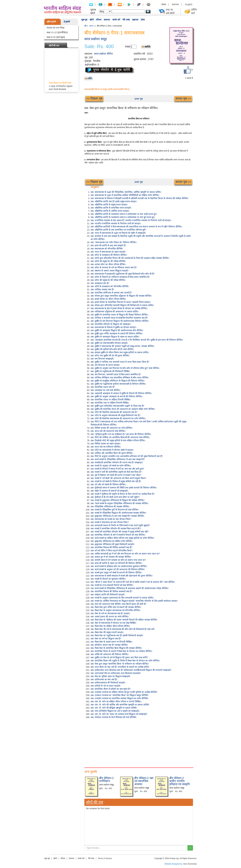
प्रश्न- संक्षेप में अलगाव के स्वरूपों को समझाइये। (109, 491)
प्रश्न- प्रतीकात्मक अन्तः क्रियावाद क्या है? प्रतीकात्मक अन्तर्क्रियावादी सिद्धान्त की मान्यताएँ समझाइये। (131, 670)
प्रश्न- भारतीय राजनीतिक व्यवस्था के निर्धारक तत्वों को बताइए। (116, 223)
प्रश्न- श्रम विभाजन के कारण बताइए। (105, 365)
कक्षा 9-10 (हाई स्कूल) (56, 37)
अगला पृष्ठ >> (183, 99)
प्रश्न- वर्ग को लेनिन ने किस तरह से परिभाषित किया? (112, 551)
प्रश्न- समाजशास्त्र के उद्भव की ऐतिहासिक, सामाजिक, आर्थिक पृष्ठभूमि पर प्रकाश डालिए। (126, 192)
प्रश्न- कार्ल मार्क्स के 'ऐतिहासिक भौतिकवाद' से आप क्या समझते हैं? (118, 459)
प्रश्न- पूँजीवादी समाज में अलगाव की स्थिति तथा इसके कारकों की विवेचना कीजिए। (124, 488)
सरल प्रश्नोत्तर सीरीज (103, 54)
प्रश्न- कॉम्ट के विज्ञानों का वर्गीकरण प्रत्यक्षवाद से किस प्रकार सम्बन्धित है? (120, 277)
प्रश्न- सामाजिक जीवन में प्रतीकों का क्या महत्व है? (111, 689)
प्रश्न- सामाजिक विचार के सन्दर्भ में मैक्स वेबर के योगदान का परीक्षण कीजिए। (121, 651)
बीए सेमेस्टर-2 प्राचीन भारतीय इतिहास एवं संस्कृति (180, 781)
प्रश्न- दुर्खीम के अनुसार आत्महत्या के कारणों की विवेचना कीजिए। (117, 396)
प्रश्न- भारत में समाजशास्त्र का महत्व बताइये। (108, 252)
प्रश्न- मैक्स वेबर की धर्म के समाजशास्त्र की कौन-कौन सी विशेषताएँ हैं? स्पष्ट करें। (123, 629)
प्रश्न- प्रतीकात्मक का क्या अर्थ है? (104, 679)
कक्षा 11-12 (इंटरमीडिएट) (57, 32)
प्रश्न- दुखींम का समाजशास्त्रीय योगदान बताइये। (109, 343)
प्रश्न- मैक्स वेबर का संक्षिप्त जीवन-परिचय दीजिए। (110, 626)
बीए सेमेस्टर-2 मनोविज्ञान (106, 780)
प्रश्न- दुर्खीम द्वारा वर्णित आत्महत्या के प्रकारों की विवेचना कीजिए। (117, 334)
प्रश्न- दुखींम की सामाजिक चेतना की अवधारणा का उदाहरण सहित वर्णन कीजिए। (123, 409)
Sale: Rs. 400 (99, 47)
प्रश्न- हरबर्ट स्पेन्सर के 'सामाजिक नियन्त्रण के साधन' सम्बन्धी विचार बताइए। (121, 302)
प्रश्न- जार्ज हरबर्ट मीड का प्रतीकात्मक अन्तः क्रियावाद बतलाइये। (116, 673)
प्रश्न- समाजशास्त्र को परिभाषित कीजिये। (107, 249)
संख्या (128, 47)
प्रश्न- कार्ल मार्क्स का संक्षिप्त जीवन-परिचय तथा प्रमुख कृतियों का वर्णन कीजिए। (122, 538)
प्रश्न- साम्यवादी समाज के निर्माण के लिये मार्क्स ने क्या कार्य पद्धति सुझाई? (120, 525)
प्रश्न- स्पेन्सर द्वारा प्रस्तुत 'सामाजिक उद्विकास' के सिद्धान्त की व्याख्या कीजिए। (121, 296)
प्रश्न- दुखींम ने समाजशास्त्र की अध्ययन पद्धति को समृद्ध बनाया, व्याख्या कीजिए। (123, 346)
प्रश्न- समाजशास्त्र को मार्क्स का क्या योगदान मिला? (111, 519)
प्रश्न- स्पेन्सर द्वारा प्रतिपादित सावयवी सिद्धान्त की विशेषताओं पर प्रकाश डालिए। (122, 305)
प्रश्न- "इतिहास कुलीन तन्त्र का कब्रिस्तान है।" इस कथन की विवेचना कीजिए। (121, 434)
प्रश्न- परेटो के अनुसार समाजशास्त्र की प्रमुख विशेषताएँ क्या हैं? (116, 415)
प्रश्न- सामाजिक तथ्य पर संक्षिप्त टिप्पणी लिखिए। (110, 403)
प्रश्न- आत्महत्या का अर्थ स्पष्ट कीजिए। (106, 390)
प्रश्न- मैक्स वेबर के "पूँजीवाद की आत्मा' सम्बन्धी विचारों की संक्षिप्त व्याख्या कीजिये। (124, 620)
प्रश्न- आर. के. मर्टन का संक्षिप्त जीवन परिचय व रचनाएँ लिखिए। (116, 701)
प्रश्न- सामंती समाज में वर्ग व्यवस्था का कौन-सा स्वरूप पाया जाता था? (118, 560)
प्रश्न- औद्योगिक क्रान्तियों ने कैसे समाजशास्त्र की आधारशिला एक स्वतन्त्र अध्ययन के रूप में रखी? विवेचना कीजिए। (136, 227)
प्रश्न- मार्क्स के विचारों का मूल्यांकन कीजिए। (108, 579)
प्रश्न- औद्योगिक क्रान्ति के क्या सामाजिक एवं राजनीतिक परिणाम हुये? (118, 230)
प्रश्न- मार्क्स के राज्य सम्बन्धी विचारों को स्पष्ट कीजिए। (112, 585)
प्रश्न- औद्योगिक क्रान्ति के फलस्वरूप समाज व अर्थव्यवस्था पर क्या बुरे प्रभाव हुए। (123, 217)
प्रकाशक (175, 4)
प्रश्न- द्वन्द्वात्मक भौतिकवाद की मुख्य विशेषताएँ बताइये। (112, 544)
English (189, 4)
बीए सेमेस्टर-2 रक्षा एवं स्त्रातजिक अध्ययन (144, 781)
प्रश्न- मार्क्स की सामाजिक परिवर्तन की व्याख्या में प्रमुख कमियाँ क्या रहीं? (120, 532)
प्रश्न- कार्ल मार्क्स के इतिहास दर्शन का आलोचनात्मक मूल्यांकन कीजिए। (119, 566)
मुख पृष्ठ (84, 20)
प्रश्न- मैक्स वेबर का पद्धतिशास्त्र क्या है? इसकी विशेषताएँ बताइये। (117, 635)
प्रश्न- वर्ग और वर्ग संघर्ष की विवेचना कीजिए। (108, 484)
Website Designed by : (174, 864)
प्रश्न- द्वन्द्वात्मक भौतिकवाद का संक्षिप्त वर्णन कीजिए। (112, 541)
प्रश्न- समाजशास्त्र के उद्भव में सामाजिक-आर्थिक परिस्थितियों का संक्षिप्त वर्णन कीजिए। (125, 195)
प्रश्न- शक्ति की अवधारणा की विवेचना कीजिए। (110, 654)
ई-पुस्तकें (67, 22)
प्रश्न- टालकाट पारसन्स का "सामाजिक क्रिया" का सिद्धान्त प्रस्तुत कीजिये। (120, 695)
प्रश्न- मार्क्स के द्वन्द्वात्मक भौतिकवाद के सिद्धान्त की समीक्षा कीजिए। (118, 500)
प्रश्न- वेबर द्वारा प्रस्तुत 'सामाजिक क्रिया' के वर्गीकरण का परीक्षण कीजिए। (120, 664)
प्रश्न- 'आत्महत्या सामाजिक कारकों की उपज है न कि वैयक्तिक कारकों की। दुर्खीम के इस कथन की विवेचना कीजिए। (137, 340)
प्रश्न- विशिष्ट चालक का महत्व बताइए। (106, 444)
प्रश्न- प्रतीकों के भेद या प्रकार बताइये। (106, 686)
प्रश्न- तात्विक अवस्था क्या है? (102, 289)
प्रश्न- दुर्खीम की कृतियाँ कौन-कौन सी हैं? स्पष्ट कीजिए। (112, 349)
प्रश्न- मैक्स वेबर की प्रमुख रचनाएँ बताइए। (107, 632)
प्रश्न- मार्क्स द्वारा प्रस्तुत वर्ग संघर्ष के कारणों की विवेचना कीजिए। (116, 573)
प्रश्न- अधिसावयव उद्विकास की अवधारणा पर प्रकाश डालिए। (115, 312)
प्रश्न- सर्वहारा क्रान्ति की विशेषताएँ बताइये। (108, 595)
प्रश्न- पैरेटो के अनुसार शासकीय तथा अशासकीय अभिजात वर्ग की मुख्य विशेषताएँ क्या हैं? (127, 456)
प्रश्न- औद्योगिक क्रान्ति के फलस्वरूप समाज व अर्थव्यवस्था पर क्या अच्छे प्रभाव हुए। (124, 214)
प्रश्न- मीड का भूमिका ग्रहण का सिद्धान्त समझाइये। (111, 676)
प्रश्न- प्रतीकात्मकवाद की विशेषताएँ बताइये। (108, 683)
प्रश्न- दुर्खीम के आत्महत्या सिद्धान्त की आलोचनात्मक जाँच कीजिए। (117, 330)
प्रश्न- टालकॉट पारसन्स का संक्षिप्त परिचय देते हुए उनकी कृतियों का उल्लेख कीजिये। (124, 692)
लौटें (90, 78)
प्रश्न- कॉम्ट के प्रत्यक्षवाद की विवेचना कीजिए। (109, 255)
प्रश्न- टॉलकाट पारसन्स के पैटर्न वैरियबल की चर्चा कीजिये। (114, 717)
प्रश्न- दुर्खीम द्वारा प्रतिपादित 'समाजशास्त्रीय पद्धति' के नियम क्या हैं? (118, 406)
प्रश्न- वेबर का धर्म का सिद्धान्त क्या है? (106, 639)
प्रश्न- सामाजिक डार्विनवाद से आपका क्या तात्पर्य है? (111, 293)
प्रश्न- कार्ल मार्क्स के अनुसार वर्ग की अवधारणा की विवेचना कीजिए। (118, 569)
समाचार (107, 20)
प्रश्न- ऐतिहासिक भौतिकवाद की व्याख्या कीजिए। (110, 506)
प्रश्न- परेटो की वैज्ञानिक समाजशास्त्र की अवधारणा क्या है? (114, 412)
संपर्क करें (116, 20)
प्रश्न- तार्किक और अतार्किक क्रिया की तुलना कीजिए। (112, 453)
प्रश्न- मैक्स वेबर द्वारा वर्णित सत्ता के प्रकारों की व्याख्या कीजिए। (116, 607)
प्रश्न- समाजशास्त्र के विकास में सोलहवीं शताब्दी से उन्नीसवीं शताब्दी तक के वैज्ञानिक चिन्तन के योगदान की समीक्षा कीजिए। (140, 198)
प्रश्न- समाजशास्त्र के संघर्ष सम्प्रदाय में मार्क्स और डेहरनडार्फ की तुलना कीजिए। (122, 576)
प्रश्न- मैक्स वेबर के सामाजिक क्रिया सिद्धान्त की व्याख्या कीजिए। (116, 648)
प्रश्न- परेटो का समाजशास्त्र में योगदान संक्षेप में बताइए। (112, 450)
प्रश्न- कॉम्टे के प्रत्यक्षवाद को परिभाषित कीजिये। (110, 286)
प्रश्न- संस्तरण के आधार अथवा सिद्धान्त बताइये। (110, 271)
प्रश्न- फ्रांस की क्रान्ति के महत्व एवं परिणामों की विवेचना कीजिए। (116, 563)
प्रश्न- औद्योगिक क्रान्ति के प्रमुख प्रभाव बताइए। (109, 205)
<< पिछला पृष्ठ (94, 99)
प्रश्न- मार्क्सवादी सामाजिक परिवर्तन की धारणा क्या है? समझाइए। (117, 462)
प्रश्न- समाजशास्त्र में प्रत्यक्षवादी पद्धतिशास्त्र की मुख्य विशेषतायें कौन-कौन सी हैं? (123, 274)
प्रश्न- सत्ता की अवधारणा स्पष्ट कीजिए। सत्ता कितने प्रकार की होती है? (119, 604)
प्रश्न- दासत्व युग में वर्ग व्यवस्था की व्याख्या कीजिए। (111, 557)
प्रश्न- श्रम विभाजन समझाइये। (102, 359)
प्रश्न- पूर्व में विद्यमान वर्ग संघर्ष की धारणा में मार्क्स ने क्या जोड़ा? (116, 475)
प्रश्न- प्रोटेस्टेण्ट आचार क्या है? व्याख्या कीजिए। (109, 645)
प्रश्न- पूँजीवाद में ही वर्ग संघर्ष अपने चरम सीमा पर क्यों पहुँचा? (115, 497)
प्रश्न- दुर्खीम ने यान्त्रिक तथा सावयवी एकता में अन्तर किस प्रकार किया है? (120, 362)
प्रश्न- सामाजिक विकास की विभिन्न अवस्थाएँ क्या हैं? (112, 547)
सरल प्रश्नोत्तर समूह (96, 39)
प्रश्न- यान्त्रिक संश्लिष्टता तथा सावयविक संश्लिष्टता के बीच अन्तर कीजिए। (120, 378)
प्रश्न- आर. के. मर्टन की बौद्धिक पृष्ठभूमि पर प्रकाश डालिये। (114, 708)
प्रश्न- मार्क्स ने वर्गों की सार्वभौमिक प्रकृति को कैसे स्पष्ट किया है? (116, 472)
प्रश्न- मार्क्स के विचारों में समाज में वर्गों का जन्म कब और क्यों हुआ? (117, 469)
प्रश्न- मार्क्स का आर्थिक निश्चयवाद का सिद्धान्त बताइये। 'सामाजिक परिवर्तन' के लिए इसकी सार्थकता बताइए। (134, 601)
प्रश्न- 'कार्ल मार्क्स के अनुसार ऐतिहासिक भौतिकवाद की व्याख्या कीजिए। (120, 503)
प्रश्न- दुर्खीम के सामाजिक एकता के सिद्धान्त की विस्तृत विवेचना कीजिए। (119, 315)
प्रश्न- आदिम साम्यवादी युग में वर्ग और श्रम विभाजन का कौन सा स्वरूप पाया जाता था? (125, 554)
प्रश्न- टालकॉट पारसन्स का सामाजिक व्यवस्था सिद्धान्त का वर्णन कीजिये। (120, 698)
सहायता (135, 20)
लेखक (164, 4)
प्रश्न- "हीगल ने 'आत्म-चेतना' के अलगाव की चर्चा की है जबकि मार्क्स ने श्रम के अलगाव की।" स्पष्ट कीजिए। (133, 582)
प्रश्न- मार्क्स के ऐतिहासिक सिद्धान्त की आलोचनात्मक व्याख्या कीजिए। (119, 513)
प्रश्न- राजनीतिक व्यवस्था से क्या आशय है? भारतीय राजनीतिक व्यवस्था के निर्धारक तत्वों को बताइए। (131, 220)
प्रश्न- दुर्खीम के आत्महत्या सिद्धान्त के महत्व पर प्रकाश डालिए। (115, 337)
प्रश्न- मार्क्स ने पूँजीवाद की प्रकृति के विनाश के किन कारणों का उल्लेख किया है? (123, 494)
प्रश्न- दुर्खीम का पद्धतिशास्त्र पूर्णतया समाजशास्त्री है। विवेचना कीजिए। (118, 384)
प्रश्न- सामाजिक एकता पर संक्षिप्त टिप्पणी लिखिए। (111, 400)
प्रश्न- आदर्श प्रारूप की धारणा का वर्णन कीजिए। (110, 617)
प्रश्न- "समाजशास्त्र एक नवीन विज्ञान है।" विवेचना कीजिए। (114, 242)
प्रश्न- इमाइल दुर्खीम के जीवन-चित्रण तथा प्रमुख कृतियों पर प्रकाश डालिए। (120, 352)
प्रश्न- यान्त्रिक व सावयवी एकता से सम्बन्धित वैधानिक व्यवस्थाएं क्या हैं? (119, 318)
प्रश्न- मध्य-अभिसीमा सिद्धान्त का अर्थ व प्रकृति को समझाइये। (115, 711)
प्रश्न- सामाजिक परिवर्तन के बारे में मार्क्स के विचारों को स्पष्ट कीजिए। (118, 535)
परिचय (99, 20)
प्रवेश (143, 20)
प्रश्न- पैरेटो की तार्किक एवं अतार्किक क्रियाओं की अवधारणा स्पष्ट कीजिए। (120, 437)
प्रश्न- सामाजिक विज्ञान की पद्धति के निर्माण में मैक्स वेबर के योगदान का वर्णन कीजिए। (125, 661)
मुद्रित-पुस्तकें (51, 22)
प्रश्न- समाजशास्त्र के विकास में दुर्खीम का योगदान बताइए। (114, 327)
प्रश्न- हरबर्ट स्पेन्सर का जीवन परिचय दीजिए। (108, 299)
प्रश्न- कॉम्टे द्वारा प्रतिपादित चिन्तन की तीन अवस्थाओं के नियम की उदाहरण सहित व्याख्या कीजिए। (130, 258)
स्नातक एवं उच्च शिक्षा (56, 28)
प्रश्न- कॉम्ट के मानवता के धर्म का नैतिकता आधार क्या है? (114, 267)
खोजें (92, 20)
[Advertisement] (139, 742)
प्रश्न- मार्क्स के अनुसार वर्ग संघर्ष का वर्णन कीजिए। (111, 466)
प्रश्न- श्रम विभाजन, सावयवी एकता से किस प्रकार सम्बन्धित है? (116, 374)
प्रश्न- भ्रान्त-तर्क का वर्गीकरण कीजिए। (106, 447)
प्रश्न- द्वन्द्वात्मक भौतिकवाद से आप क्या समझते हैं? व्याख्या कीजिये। (117, 516)
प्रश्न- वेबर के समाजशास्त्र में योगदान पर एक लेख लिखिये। (113, 623)
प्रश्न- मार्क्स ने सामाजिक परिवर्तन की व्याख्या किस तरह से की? (116, 529)
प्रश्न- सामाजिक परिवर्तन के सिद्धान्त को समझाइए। (111, 324)
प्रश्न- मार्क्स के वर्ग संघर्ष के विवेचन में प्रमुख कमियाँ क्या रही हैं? (116, 481)
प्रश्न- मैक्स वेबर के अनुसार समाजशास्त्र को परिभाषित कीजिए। (116, 610)
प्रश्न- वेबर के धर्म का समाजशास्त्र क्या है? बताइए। (111, 613)
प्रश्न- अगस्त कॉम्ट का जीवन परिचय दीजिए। (108, 264)
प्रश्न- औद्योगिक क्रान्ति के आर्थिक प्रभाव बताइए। (110, 211)
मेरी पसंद (126, 20)
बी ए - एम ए (89, 26)
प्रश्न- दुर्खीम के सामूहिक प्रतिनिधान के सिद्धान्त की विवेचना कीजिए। (118, 381)
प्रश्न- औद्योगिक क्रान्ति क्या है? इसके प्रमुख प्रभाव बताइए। (114, 201)
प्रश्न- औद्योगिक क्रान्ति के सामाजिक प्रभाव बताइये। (111, 208)
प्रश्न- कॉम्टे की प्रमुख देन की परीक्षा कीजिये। (108, 261)
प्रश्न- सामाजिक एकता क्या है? (103, 387)
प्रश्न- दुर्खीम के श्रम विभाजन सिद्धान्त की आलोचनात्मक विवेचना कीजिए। (120, 321)
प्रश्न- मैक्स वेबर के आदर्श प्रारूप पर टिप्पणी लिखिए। (112, 642)
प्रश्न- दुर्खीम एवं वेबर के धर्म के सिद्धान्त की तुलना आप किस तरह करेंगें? (119, 657)
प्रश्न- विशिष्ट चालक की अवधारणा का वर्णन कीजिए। (112, 428)
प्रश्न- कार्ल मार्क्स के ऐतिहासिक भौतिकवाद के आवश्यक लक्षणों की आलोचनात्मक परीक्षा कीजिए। (130, 588)
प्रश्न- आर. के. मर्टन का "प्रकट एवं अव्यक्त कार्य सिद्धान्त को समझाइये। (119, 714)
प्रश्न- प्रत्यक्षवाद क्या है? (100, 283)
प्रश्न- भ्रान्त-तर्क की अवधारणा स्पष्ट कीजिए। (108, 431)
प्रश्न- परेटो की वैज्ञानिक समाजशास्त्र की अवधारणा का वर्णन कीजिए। (118, 418)
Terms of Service (105, 858)
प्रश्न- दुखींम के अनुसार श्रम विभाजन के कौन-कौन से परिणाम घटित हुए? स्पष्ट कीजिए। (125, 368)
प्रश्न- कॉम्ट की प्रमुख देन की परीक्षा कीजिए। (108, 280)
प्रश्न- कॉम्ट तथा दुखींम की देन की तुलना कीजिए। (110, 356)
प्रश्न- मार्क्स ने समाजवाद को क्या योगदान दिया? (110, 522)
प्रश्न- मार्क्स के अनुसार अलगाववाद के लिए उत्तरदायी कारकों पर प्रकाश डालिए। (122, 598)
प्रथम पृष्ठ (139, 99)
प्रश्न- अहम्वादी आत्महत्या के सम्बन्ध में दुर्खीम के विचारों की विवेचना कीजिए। (121, 393)
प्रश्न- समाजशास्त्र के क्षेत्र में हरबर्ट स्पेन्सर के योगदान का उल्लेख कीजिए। (119, 308)
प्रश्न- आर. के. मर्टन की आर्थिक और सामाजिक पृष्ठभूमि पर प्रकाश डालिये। (120, 705)
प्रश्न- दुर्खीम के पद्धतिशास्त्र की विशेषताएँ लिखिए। (110, 371)
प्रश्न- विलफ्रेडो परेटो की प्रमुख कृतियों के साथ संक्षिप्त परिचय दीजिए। (118, 440)
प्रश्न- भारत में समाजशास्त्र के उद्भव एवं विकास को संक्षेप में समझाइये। (118, 233)
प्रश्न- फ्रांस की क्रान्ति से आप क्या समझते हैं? (108, 245)
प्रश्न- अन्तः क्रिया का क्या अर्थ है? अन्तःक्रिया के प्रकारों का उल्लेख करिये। (120, 667)
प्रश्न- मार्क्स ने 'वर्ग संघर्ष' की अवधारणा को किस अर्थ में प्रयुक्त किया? (118, 478)
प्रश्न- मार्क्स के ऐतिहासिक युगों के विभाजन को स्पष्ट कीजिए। (115, 510)
